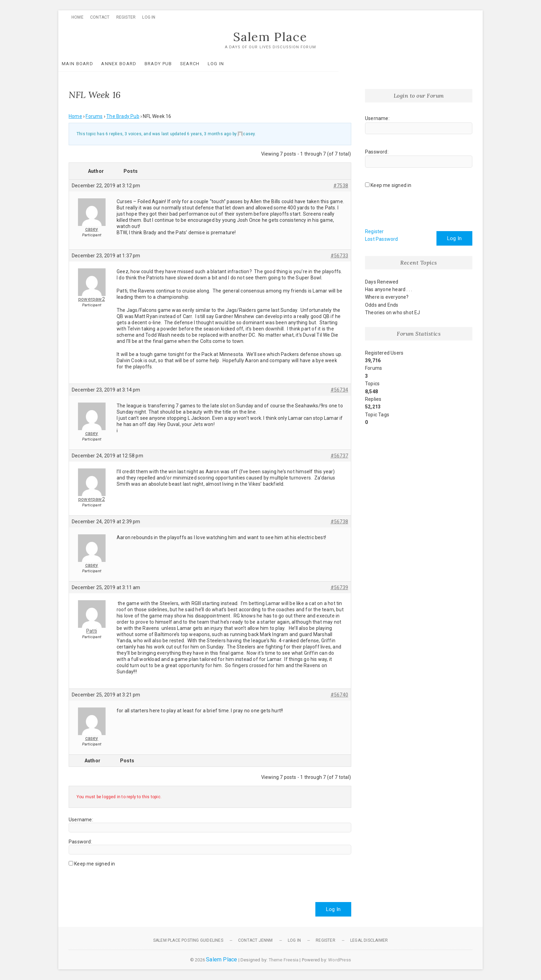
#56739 (339, 587)
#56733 (339, 256)
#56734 (339, 390)
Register (126, 17)
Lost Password (382, 239)
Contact (100, 17)
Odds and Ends (382, 305)
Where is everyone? (387, 297)
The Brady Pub (123, 117)
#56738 (339, 522)
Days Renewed (382, 282)
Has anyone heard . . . (388, 290)
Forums (94, 117)
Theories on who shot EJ (393, 313)
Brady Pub (169, 64)
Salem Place (270, 37)
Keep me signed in (95, 864)
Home (77, 17)
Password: (80, 842)
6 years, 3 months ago (209, 134)
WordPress (340, 960)
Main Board (88, 64)
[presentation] (121, 882)
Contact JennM (255, 941)
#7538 (341, 186)
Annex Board (129, 64)
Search (200, 64)
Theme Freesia (284, 960)
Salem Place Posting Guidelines (188, 941)
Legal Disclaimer (369, 941)
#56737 (339, 456)
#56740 (339, 695)
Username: (81, 820)
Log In (149, 17)
